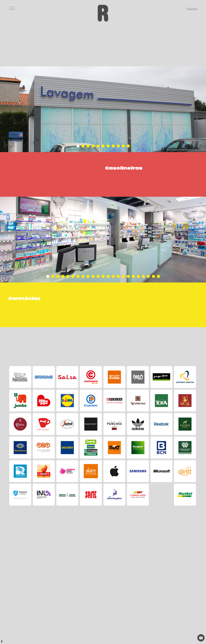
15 (118, 276)
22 (153, 276)
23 (158, 276)
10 (123, 146)
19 (138, 276)
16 (123, 276)
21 (148, 276)
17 (128, 276)
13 (108, 276)
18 (133, 276)
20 (143, 276)
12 (103, 276)
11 (128, 146)
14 (113, 276)
